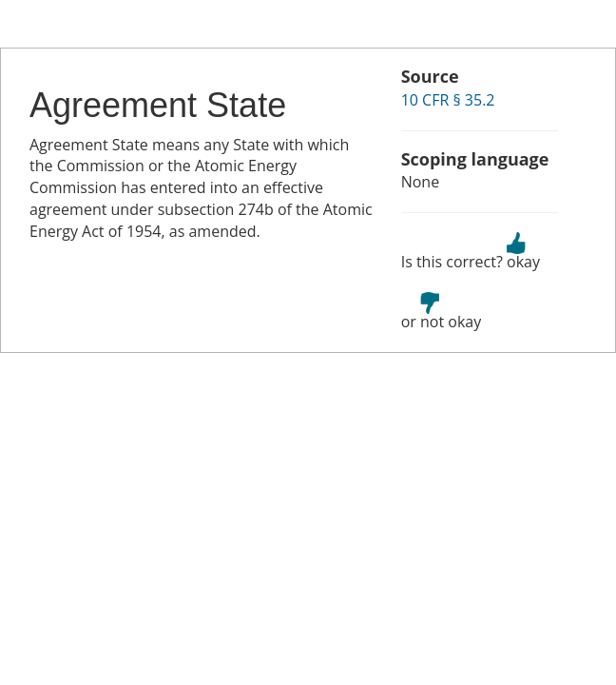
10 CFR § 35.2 (448, 100)
